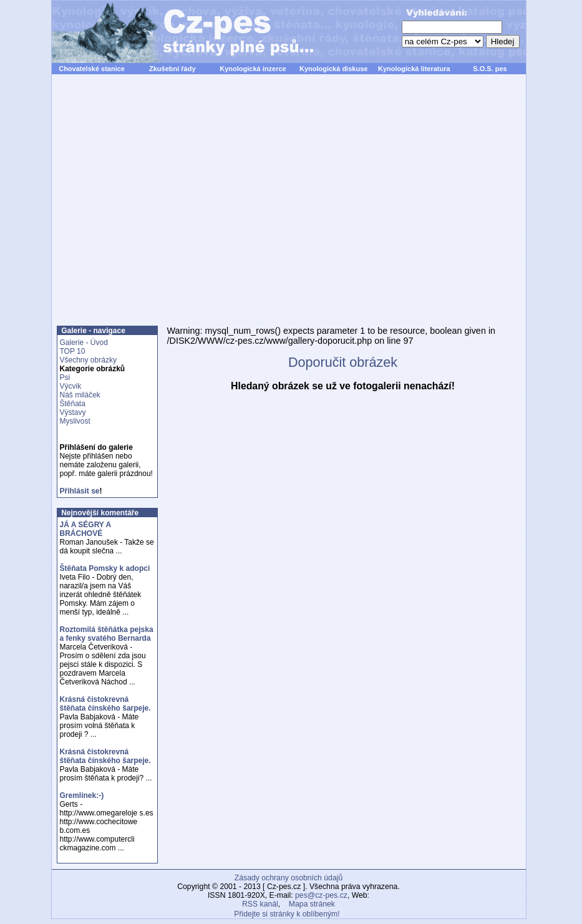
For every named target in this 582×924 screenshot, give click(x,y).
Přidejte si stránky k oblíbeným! (287, 914)
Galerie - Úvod (84, 343)
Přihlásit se (80, 491)
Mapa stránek (312, 904)
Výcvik (71, 386)
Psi (65, 377)
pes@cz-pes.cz (321, 895)
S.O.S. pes (490, 69)
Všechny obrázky (88, 360)
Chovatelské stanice (92, 69)
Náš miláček (80, 395)
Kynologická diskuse (333, 69)
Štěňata (73, 404)
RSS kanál (260, 904)
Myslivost (75, 421)
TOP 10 (73, 351)
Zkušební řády (172, 69)
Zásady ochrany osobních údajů (289, 878)
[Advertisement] (168, 207)
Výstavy (73, 412)
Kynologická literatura (414, 69)
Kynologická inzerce (253, 69)
